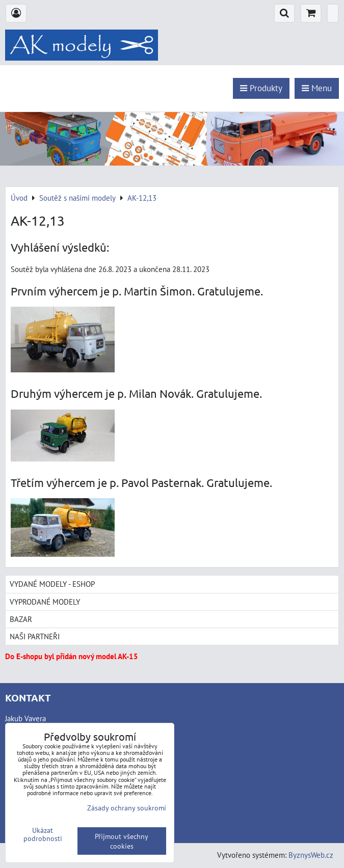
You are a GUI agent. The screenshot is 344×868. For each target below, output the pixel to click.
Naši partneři (35, 636)
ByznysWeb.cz (311, 855)
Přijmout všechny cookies (122, 841)
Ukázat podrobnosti (43, 834)
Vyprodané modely (45, 602)
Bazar (21, 619)
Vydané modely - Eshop (52, 584)
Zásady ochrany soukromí (127, 808)
